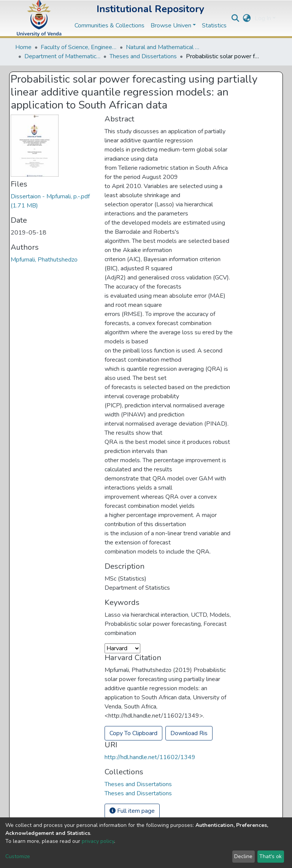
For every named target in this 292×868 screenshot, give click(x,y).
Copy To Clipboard (133, 733)
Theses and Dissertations (143, 56)
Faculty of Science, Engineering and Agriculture (79, 47)
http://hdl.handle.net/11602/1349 (150, 757)
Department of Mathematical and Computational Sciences (62, 56)
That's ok (271, 856)
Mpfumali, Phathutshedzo (44, 260)
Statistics (214, 26)
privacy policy (98, 841)
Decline (243, 856)
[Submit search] (236, 18)
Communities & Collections (109, 26)
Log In (263, 18)
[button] (247, 18)
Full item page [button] (132, 811)
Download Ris (189, 733)
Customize (18, 856)
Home (23, 47)
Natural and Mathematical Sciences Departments (164, 47)
